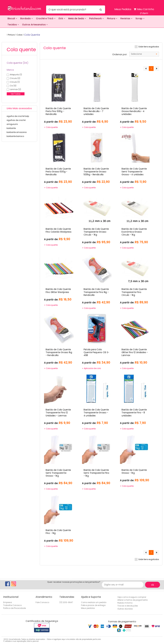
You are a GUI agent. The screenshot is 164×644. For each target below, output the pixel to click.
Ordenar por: (120, 54)
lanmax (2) (15, 89)
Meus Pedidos (123, 9)
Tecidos (13, 25)
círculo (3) (15, 78)
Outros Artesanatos (35, 25)
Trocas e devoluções (128, 606)
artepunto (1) (16, 75)
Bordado (27, 18)
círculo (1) (15, 82)
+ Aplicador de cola (91, 368)
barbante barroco (15, 136)
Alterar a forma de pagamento (133, 600)
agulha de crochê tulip (18, 116)
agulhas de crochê (16, 120)
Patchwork (96, 18)
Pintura (112, 18)
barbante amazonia (17, 132)
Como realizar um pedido (94, 602)
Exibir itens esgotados (149, 47)
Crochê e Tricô (46, 18)
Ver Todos (16, 94)
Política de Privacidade (14, 608)
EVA (62, 18)
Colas (19, 35)
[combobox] (144, 54)
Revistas (126, 18)
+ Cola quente (51, 127)
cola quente (32, 35)
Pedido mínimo (125, 603)
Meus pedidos (88, 608)
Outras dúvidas (125, 609)
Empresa (8, 602)
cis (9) (13, 86)
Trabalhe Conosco (12, 605)
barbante (11, 128)
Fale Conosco (42, 602)
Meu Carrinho (144, 11)
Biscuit (12, 18)
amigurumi (12, 124)
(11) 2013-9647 (66, 602)
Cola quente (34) (18, 63)
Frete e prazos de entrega (93, 605)
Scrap (140, 18)
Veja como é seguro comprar (132, 597)
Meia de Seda (77, 18)
